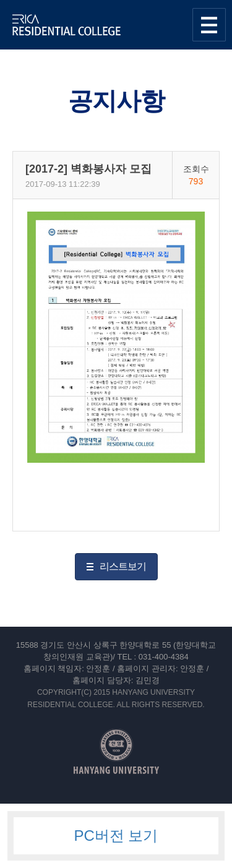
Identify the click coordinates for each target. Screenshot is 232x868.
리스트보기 (123, 566)
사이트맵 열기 (209, 25)
